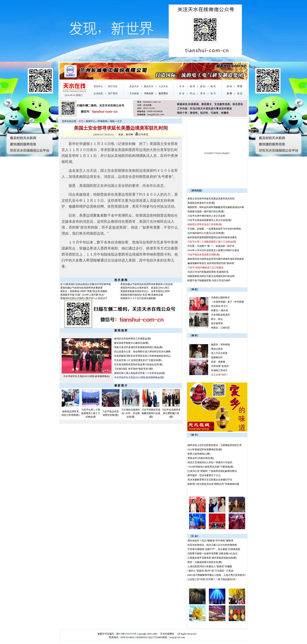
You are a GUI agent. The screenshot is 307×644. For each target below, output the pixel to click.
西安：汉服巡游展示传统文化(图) (205, 562)
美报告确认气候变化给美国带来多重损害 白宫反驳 (147, 284)
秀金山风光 (217, 349)
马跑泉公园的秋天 (220, 298)
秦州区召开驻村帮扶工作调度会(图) (133, 339)
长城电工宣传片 (219, 370)
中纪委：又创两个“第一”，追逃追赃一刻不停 (211, 246)
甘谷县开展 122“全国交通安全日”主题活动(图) (138, 360)
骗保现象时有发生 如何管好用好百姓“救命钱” (211, 263)
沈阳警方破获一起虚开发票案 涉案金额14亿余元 (213, 554)
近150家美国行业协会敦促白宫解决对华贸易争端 (86, 284)
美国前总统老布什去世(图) (201, 203)
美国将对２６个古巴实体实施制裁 (138, 298)
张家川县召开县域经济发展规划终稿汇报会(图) (138, 347)
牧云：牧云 (217, 319)
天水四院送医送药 (220, 315)
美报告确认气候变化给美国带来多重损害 (81, 288)
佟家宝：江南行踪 (220, 328)
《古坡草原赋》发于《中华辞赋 (228, 302)
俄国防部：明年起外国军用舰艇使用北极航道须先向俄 (216, 207)
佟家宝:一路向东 (220, 310)
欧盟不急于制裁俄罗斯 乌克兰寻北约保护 (209, 280)
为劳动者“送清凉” (220, 366)
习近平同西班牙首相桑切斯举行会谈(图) (151, 413)
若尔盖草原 (217, 323)
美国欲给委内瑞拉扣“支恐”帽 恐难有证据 (142, 295)
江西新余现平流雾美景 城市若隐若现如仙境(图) (212, 558)
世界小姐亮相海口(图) (199, 454)
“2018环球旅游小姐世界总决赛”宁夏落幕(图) (211, 467)
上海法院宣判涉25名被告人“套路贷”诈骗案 (210, 566)
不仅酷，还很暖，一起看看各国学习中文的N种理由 (214, 229)
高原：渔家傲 (218, 362)
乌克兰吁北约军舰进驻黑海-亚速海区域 (208, 272)
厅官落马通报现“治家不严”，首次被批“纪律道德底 (214, 549)
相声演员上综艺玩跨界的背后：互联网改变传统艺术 (215, 445)
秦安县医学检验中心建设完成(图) (131, 343)
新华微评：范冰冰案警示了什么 (204, 475)
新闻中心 (91, 121)
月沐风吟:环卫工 (220, 306)
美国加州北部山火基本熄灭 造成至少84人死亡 (145, 288)
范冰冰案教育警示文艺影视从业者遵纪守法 (210, 480)
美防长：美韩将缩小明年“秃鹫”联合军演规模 (84, 291)
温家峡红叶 (217, 357)
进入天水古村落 (219, 353)
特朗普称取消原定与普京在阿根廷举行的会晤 (211, 276)
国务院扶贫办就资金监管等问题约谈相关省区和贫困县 (216, 259)
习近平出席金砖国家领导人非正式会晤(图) (209, 220)
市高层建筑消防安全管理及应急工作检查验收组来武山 (142, 356)
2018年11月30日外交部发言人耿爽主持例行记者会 (213, 250)
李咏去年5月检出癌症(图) (201, 458)
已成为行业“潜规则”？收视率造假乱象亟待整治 (212, 471)
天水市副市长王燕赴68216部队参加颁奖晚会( (87, 376)
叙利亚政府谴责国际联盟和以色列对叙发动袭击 (212, 237)
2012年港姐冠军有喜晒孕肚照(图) (205, 450)
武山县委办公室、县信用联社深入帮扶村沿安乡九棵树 (142, 352)
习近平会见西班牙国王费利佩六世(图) (171, 413)
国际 (112, 121)
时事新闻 (103, 121)
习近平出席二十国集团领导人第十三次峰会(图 (91, 413)
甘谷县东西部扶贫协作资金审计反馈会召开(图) (138, 365)
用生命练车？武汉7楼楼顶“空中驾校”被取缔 (210, 541)
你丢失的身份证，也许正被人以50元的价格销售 (212, 545)
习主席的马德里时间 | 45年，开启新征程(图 (131, 413)
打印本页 (142, 135)
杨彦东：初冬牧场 (220, 345)
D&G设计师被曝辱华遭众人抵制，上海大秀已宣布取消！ (217, 575)
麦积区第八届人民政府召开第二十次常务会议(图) (140, 373)
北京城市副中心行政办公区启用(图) (206, 233)
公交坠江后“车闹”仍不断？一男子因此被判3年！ (213, 579)
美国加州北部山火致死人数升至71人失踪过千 (84, 298)
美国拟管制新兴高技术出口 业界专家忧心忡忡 (145, 291)
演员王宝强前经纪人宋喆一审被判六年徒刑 (210, 462)
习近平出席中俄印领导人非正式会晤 (206, 216)
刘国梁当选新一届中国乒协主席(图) (206, 212)
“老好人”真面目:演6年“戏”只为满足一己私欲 (211, 571)
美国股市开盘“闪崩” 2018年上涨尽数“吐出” (83, 295)
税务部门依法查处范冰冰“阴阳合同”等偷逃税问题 (213, 484)
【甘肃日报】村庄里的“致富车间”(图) (134, 369)
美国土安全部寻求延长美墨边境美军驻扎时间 (211, 199)
